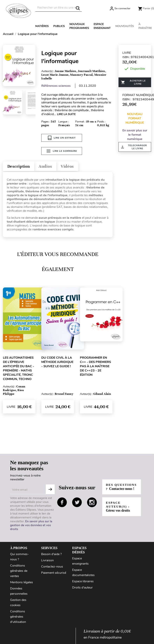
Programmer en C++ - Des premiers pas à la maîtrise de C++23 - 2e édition (95, 367)
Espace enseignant (102, 26)
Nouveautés (125, 26)
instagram (92, 503)
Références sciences (56, 86)
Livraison (47, 561)
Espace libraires (83, 582)
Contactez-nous (52, 567)
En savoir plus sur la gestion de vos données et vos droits (31, 526)
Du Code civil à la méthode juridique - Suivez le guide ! (57, 363)
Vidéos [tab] (73, 166)
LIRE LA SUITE (66, 114)
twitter (77, 503)
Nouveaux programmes (79, 26)
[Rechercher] (58, 8)
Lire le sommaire (62, 151)
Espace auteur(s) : (118, 509)
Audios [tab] (49, 166)
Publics (59, 26)
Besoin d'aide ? (51, 555)
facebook (62, 503)
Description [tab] (20, 166)
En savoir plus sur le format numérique (135, 135)
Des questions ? (119, 487)
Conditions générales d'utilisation (18, 617)
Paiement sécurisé (54, 573)
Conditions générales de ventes (19, 571)
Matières (42, 26)
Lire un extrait (62, 138)
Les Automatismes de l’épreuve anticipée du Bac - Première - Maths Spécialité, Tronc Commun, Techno (19, 369)
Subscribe (50, 490)
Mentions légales (22, 583)
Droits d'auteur (82, 588)
